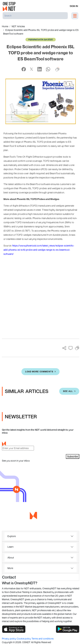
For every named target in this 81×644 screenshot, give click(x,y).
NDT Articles (18, 26)
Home (5, 26)
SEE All (69, 391)
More (10, 568)
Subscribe (73, 456)
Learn (10, 547)
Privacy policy (9, 639)
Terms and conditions (43, 639)
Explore (12, 536)
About (11, 557)
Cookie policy (24, 639)
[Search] (35, 16)
